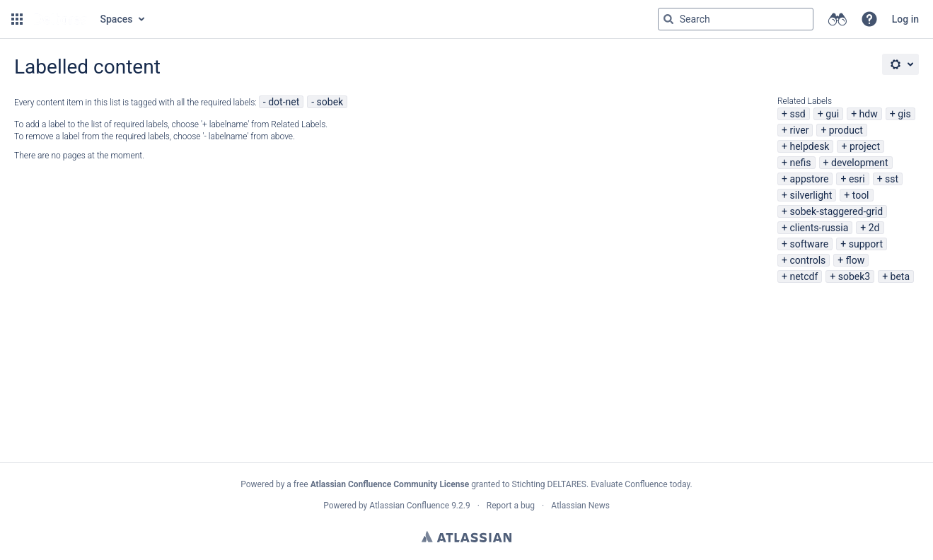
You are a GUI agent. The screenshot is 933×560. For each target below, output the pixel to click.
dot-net (284, 102)
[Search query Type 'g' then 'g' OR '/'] (736, 19)
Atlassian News (580, 506)
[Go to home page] (60, 19)
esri (857, 179)
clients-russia (819, 228)
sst (892, 179)
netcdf (804, 276)
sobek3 (854, 276)
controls (807, 260)
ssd (797, 114)
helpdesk (809, 146)
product (846, 130)
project (865, 146)
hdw (869, 114)
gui (832, 114)
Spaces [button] (117, 19)
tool (861, 195)
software (809, 244)
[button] (17, 19)
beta (900, 276)
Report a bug (511, 506)
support (866, 244)
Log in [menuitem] (905, 19)
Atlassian (466, 537)
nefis (800, 163)
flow (855, 260)
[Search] (668, 19)
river (799, 130)
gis (904, 114)
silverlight (811, 195)
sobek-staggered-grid (836, 211)
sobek (330, 102)
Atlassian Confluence (409, 506)
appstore (809, 179)
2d (874, 228)
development (860, 163)
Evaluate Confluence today (640, 484)
